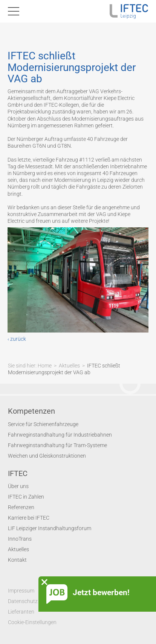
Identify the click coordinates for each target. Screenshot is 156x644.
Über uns (18, 486)
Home (45, 366)
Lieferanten (21, 612)
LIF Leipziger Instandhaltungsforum (50, 528)
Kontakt (17, 560)
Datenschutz (23, 601)
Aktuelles (69, 366)
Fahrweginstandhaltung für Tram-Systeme (57, 445)
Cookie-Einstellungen (32, 622)
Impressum (21, 591)
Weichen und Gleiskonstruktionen (47, 456)
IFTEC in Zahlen (26, 497)
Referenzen (21, 507)
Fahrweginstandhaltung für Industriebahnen (60, 435)
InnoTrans (20, 539)
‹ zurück (17, 339)
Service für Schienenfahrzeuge (43, 424)
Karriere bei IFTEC (29, 518)
